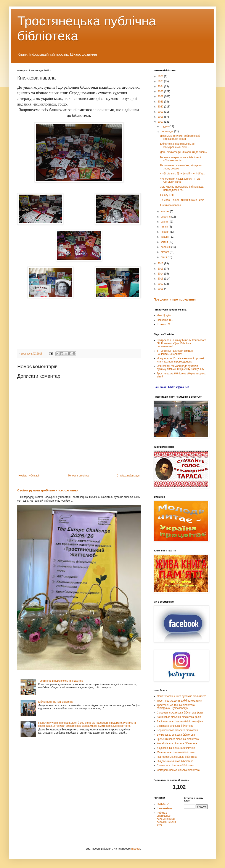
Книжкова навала (171, 205)
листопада (167, 131)
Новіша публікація (29, 476)
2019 (161, 112)
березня (166, 247)
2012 (161, 284)
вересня (166, 217)
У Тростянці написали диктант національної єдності (175, 352)
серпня (165, 222)
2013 (161, 279)
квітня (165, 242)
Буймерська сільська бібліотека (176, 735)
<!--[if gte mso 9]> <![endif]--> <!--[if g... (182, 174)
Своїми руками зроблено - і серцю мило (47, 490)
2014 (161, 274)
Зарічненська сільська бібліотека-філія (180, 722)
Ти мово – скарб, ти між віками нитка (182, 200)
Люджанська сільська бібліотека (176, 748)
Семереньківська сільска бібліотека (178, 770)
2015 (161, 269)
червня (165, 232)
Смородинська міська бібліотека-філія (180, 713)
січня (164, 257)
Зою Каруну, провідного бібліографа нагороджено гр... (182, 188)
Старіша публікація (128, 476)
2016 (161, 263)
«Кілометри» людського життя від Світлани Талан (180, 180)
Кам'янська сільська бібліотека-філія (179, 717)
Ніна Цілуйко (165, 315)
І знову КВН (167, 195)
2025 (161, 81)
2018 (161, 117)
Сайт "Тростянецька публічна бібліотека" (181, 696)
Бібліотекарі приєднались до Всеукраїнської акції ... (177, 145)
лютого (165, 252)
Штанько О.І (164, 324)
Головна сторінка (78, 476)
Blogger (136, 849)
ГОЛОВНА (163, 804)
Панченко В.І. (165, 320)
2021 (161, 102)
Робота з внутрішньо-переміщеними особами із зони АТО (166, 819)
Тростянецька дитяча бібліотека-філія (180, 701)
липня (165, 227)
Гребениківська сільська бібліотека (178, 739)
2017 (161, 122)
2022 (161, 96)
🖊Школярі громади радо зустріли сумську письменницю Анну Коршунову (181, 367)
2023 (161, 91)
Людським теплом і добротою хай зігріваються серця (180, 137)
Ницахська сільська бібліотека (175, 761)
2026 (161, 76)
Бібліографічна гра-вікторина (56, 702)
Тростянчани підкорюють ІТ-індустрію (61, 681)
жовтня (165, 211)
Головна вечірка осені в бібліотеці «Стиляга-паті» (180, 159)
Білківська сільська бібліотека (175, 726)
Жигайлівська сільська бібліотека (177, 743)
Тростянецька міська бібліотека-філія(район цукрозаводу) (176, 707)
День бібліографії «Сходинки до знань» (184, 152)
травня (165, 237)
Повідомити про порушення (175, 299)
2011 (161, 289)
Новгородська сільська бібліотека (177, 757)
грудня (165, 126)
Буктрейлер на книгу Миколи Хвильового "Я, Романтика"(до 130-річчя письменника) (181, 343)
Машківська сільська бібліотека (176, 752)
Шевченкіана (165, 808)
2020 (161, 107)
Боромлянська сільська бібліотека (177, 730)
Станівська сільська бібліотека (175, 766)
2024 (161, 86)
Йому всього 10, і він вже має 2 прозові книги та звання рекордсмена (180, 360)
